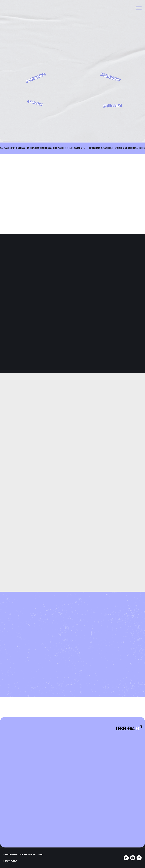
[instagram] (133, 858)
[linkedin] (126, 858)
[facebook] (139, 858)
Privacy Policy (10, 861)
